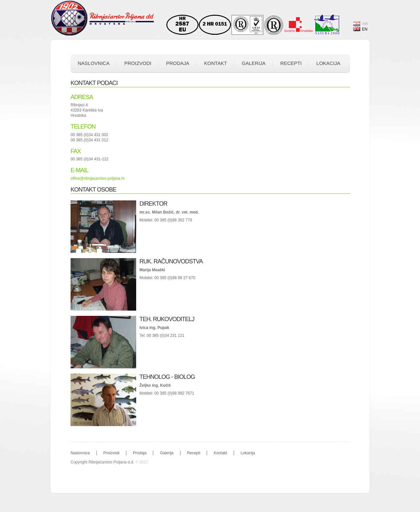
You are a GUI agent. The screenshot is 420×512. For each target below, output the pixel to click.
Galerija (254, 63)
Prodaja (178, 63)
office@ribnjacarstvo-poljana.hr (98, 178)
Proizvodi (138, 63)
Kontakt (216, 63)
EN (360, 29)
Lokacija (328, 63)
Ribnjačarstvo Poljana (103, 19)
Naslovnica (94, 63)
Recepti (291, 63)
